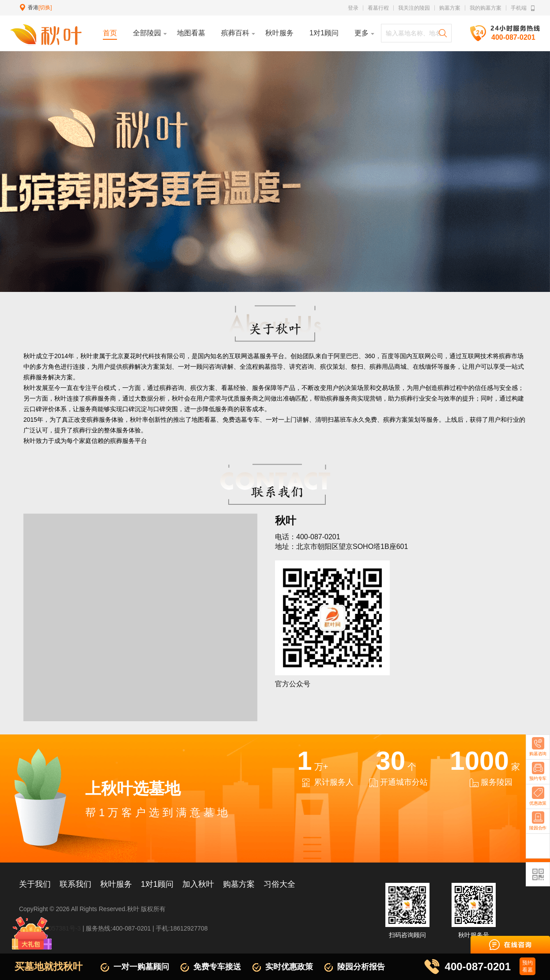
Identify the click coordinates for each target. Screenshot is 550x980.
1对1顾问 (157, 884)
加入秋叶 (198, 884)
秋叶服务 (116, 884)
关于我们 (35, 884)
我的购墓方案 (486, 8)
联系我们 (75, 884)
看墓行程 (378, 8)
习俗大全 (279, 884)
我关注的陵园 (414, 8)
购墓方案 (450, 8)
